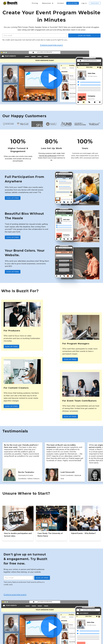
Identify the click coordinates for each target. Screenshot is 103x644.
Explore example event (51, 45)
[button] (48, 3)
